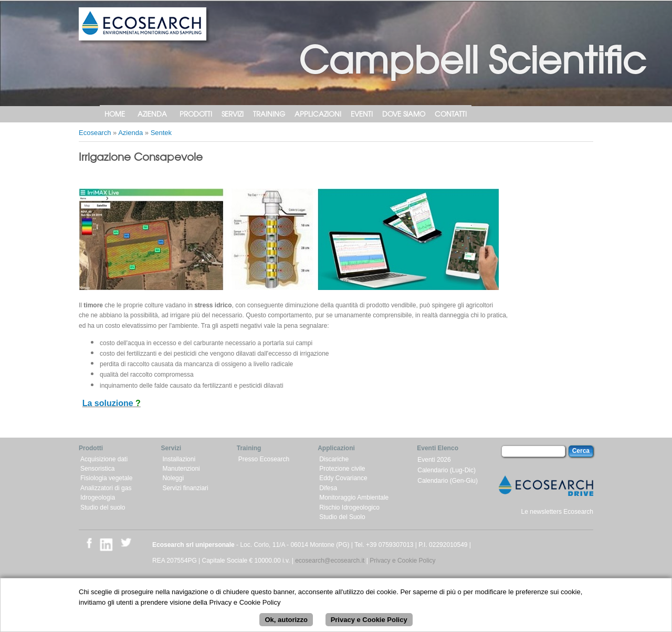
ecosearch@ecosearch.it (330, 561)
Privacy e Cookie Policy (402, 561)
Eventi (362, 114)
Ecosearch (95, 133)
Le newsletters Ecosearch (557, 512)
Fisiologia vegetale (106, 478)
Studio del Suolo (342, 517)
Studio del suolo (103, 507)
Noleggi (173, 478)
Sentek (161, 133)
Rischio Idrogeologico (349, 507)
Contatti (451, 114)
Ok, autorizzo (286, 625)
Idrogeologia (98, 498)
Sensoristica (97, 469)
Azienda (152, 114)
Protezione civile (342, 469)
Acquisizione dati (104, 459)
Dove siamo (404, 114)
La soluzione (109, 403)
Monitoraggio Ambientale (354, 498)
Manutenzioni (181, 469)
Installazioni (179, 459)
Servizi (233, 114)
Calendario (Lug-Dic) (447, 470)
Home (115, 114)
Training (269, 114)
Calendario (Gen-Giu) (448, 481)
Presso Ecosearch (264, 459)
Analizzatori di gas (106, 488)
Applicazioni (318, 114)
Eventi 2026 (434, 460)
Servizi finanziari (185, 488)
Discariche (334, 459)
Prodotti (196, 114)
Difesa (328, 488)
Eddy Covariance (343, 478)
